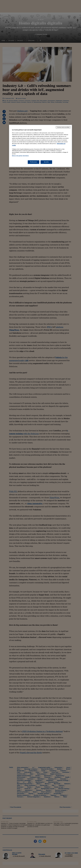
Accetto (46, 162)
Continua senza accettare (63, 127)
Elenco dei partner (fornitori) (20, 156)
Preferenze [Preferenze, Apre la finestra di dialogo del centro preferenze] (34, 162)
